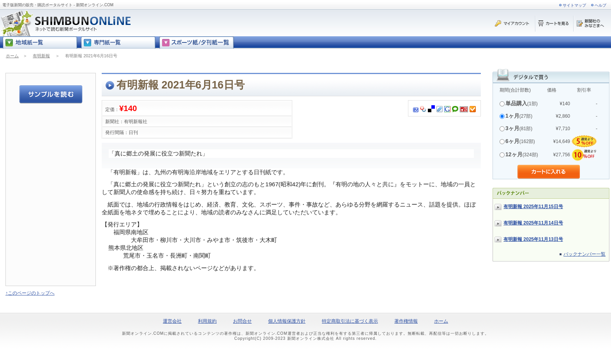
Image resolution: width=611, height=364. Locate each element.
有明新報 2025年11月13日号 (533, 239)
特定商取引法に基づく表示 (350, 321)
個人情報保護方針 (287, 321)
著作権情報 (406, 321)
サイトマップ (574, 5)
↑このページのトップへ (30, 293)
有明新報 (41, 56)
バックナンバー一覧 (585, 254)
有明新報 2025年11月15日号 (533, 207)
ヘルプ (600, 5)
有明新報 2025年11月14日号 (533, 223)
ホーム (12, 56)
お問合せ (242, 321)
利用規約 (207, 321)
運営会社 (172, 321)
